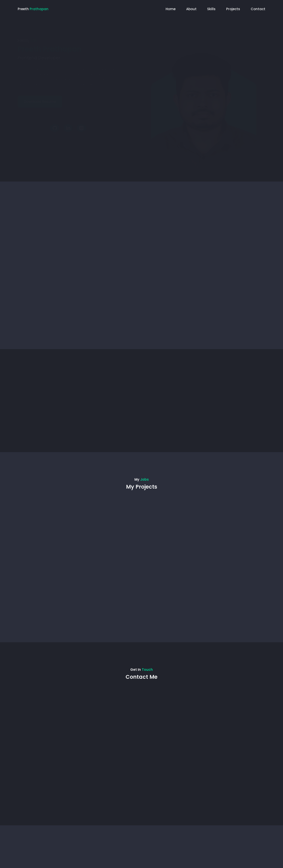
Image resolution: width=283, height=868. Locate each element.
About (191, 9)
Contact (258, 9)
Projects (233, 9)
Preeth (33, 9)
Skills (211, 9)
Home (171, 9)
